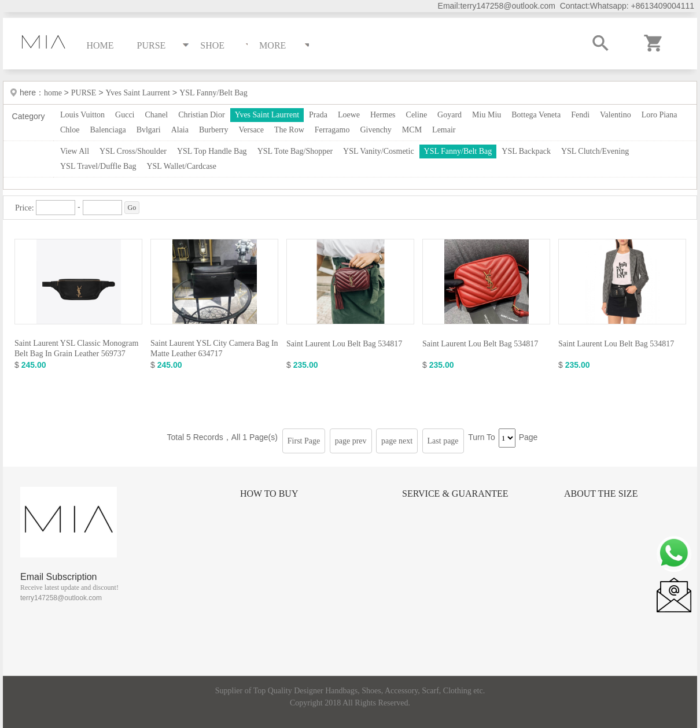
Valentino (616, 115)
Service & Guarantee (455, 494)
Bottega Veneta (536, 115)
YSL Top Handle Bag (212, 151)
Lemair (444, 130)
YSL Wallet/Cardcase (181, 166)
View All (75, 151)
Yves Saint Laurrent (138, 93)
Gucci (125, 115)
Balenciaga (108, 130)
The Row (289, 130)
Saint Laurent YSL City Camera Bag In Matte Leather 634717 (214, 348)
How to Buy (269, 494)
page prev (351, 441)
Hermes (383, 115)
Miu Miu (487, 115)
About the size (601, 494)
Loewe (349, 115)
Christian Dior (202, 115)
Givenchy (375, 130)
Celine (417, 115)
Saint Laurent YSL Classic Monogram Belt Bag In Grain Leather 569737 (76, 348)
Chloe (70, 130)
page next (397, 441)
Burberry (214, 130)
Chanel (157, 115)
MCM (412, 130)
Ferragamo (332, 130)
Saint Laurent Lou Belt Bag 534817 (344, 344)
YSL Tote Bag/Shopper (295, 151)
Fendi (580, 115)
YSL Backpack (526, 151)
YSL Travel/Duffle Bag (98, 166)
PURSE (84, 93)
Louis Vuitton (82, 115)
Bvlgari (149, 130)
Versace (252, 130)
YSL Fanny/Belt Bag (213, 93)
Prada (318, 115)
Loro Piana (660, 115)
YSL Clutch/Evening (595, 151)
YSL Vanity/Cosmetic (379, 151)
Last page (443, 441)
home (54, 93)
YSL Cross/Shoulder (133, 151)
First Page (304, 441)
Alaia (180, 130)
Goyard (450, 115)
